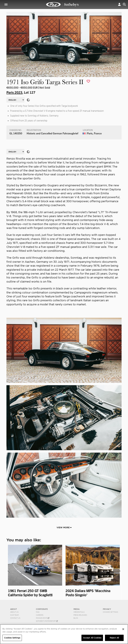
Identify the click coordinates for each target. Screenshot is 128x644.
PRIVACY (107, 609)
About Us (14, 612)
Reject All (114, 638)
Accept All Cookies (92, 638)
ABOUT (14, 609)
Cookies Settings (110, 612)
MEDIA (77, 609)
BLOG (76, 618)
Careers (40, 615)
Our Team (14, 615)
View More (64, 528)
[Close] (123, 629)
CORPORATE (42, 609)
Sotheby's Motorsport (47, 621)
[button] (119, 4)
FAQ (38, 612)
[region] (64, 634)
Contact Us (15, 618)
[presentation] (8, 571)
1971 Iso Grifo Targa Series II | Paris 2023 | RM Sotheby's (62, 5)
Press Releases (80, 615)
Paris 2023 (14, 92)
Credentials (79, 612)
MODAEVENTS (43, 618)
